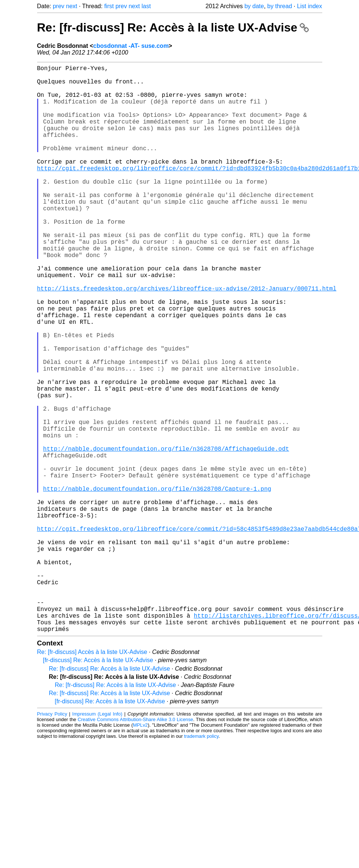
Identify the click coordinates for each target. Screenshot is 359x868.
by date (254, 6)
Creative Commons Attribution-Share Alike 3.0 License (135, 846)
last (146, 6)
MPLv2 (140, 851)
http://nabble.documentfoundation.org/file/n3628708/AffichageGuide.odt (166, 535)
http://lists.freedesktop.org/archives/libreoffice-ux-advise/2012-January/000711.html (187, 339)
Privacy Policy (52, 840)
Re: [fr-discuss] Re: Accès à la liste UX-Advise (173, 27)
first (109, 6)
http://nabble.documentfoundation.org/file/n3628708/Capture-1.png (157, 583)
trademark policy (201, 862)
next (72, 6)
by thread (280, 6)
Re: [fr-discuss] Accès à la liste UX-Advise (92, 778)
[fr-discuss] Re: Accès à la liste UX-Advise (98, 786)
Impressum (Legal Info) (97, 840)
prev (58, 6)
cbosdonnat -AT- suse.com (131, 46)
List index (310, 6)
